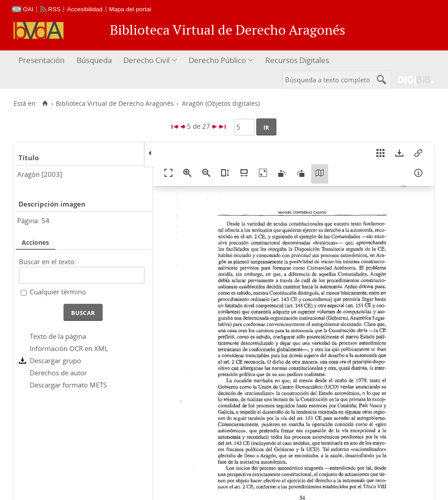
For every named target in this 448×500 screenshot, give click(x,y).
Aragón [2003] (40, 174)
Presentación (41, 60)
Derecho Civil (147, 60)
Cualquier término (58, 292)
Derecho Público (217, 60)
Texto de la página (58, 336)
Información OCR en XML (69, 348)
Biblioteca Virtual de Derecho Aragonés (115, 104)
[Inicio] (45, 104)
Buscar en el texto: (48, 261)
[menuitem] (43, 61)
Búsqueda (94, 60)
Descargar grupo (55, 360)
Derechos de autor (58, 373)
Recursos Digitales (297, 60)
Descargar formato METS (68, 385)
